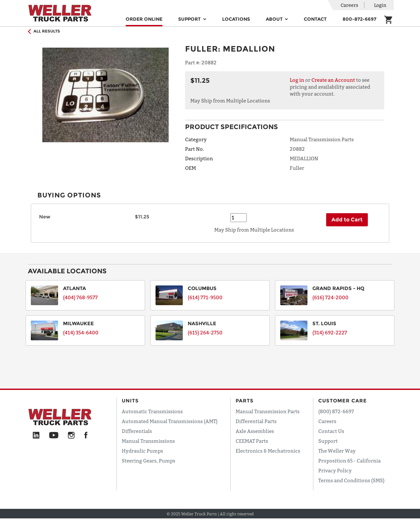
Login (380, 5)
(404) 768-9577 (80, 297)
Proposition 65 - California (349, 461)
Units (130, 401)
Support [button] (190, 19)
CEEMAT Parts (252, 441)
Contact (315, 19)
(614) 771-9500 (205, 297)
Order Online (144, 19)
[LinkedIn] (36, 436)
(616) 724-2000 (330, 297)
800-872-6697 (359, 19)
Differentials (137, 431)
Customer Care (343, 401)
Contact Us (331, 431)
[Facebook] (86, 436)
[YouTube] (54, 436)
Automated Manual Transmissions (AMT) (170, 421)
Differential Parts (256, 421)
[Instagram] (71, 436)
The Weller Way (337, 451)
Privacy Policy (335, 470)
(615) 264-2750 (205, 332)
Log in (297, 80)
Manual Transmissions (148, 441)
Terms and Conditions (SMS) (351, 480)
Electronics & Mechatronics (268, 451)
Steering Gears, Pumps (148, 461)
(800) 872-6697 (336, 411)
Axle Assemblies (255, 431)
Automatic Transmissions (152, 411)
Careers (349, 5)
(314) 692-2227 (330, 332)
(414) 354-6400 (81, 332)
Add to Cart (347, 220)
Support (328, 441)
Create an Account (333, 80)
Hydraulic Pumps (142, 451)
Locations (236, 19)
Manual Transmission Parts (268, 411)
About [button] (275, 19)
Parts (245, 401)
